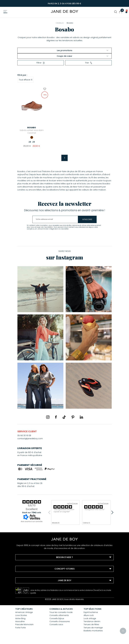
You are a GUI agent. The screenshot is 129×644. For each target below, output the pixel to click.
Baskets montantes (93, 631)
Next (112, 512)
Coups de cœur (82, 56)
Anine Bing (20, 618)
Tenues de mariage (93, 628)
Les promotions (83, 50)
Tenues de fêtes (91, 624)
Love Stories (21, 615)
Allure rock (89, 615)
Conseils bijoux (57, 618)
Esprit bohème (91, 612)
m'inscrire (88, 219)
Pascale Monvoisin (24, 624)
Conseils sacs (56, 624)
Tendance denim (92, 621)
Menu (5, 13)
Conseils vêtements (59, 615)
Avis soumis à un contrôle (32, 521)
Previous (50, 512)
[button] (126, 12)
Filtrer (41, 63)
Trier (88, 63)
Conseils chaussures (60, 621)
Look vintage (90, 618)
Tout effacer (26, 80)
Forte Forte (20, 628)
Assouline (20, 621)
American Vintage (24, 612)
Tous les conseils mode (61, 612)
